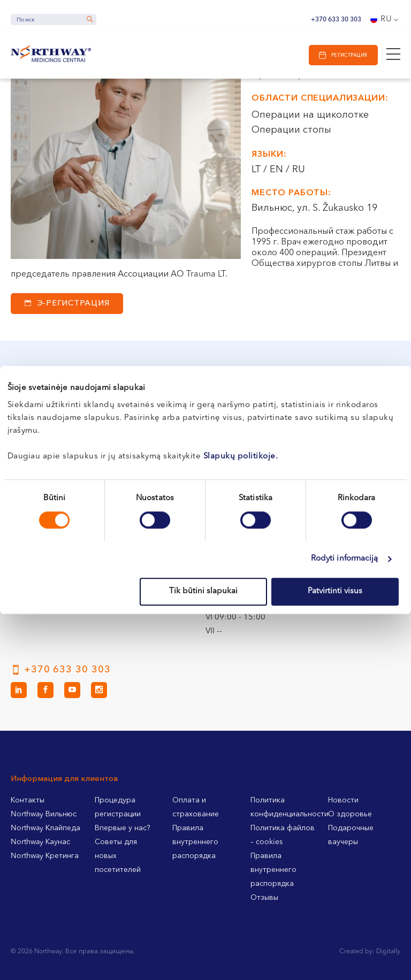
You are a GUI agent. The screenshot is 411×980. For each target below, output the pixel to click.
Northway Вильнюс (44, 814)
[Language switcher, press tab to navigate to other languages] (385, 20)
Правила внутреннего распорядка (195, 842)
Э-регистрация (74, 304)
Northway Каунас (40, 842)
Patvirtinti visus (335, 591)
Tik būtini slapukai (203, 591)
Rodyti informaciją (345, 559)
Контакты (28, 800)
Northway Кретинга (45, 856)
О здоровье (350, 814)
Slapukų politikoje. (241, 457)
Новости (343, 800)
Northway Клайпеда (45, 828)
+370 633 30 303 (336, 20)
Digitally (388, 952)
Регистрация (349, 55)
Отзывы (264, 898)
